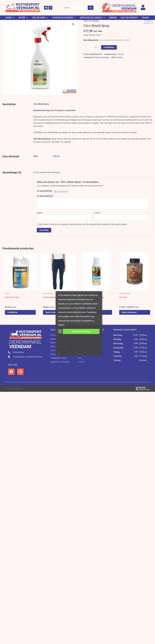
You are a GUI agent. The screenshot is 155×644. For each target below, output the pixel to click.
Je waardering (45, 191)
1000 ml (56, 156)
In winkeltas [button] (13, 313)
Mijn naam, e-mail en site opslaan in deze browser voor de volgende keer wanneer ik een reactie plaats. (83, 224)
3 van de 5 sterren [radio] (61, 192)
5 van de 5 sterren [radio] (67, 192)
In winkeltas (109, 47)
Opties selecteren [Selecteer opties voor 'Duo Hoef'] (129, 313)
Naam (40, 213)
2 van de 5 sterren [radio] (58, 192)
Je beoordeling (45, 196)
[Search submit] (91, 8)
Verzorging (94, 21)
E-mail (97, 213)
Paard (86, 21)
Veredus (120, 57)
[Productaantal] (91, 47)
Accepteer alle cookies (81, 331)
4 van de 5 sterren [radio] (64, 192)
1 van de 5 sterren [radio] (55, 192)
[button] (10, 18)
